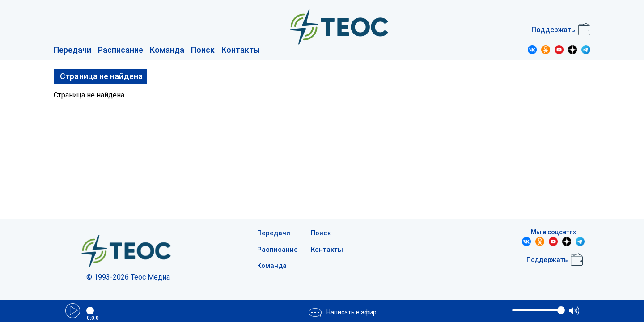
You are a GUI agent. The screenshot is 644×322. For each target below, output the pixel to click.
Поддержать (553, 30)
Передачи (72, 50)
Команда (167, 50)
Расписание (121, 50)
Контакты (241, 50)
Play (73, 311)
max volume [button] (574, 311)
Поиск (203, 50)
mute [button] (505, 310)
